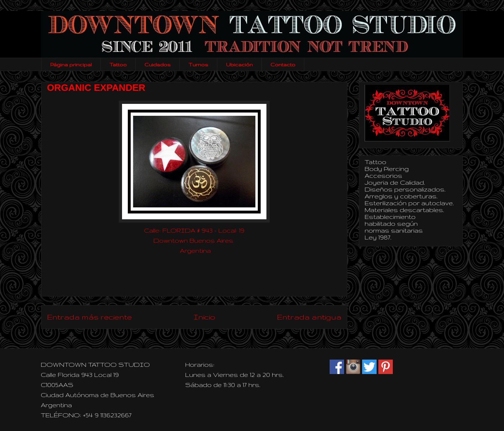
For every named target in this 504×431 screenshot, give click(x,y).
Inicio (204, 317)
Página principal (71, 65)
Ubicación (239, 65)
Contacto (283, 65)
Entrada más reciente (89, 317)
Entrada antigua (309, 317)
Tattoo (118, 65)
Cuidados (158, 65)
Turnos (198, 65)
